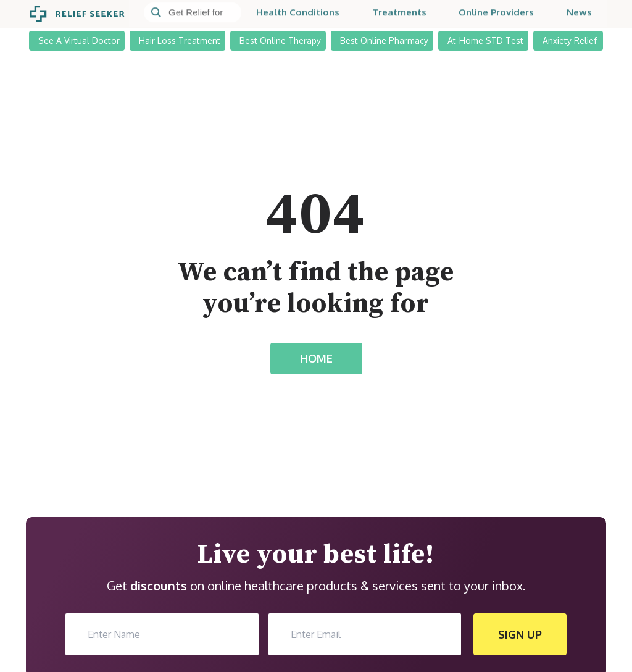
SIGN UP (520, 634)
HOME (316, 358)
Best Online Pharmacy (384, 40)
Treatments (399, 14)
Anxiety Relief (570, 40)
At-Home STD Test (485, 40)
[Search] (193, 14)
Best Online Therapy (280, 40)
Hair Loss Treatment (180, 40)
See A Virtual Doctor (79, 40)
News (579, 14)
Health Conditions (298, 14)
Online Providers (496, 14)
